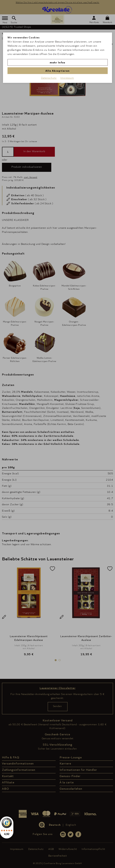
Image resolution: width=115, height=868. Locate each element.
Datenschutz (49, 78)
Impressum (67, 78)
